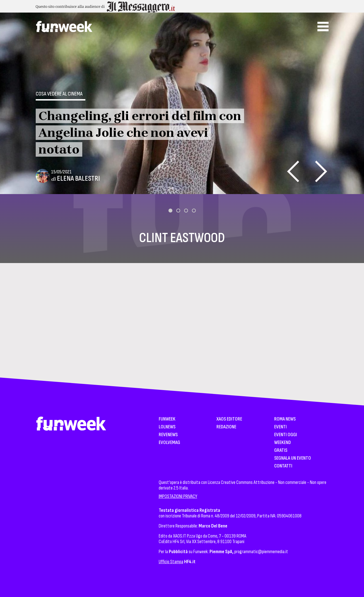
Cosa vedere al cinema (59, 94)
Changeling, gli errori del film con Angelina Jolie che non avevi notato (140, 133)
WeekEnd (283, 443)
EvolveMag (169, 443)
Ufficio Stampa (171, 562)
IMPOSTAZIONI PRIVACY (178, 496)
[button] (170, 211)
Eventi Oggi (286, 435)
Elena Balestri (78, 179)
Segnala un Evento (293, 458)
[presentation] (293, 171)
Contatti (283, 466)
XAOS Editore (229, 419)
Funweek (167, 419)
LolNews (167, 427)
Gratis (281, 451)
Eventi (280, 427)
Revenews (168, 435)
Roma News (285, 419)
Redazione (226, 427)
